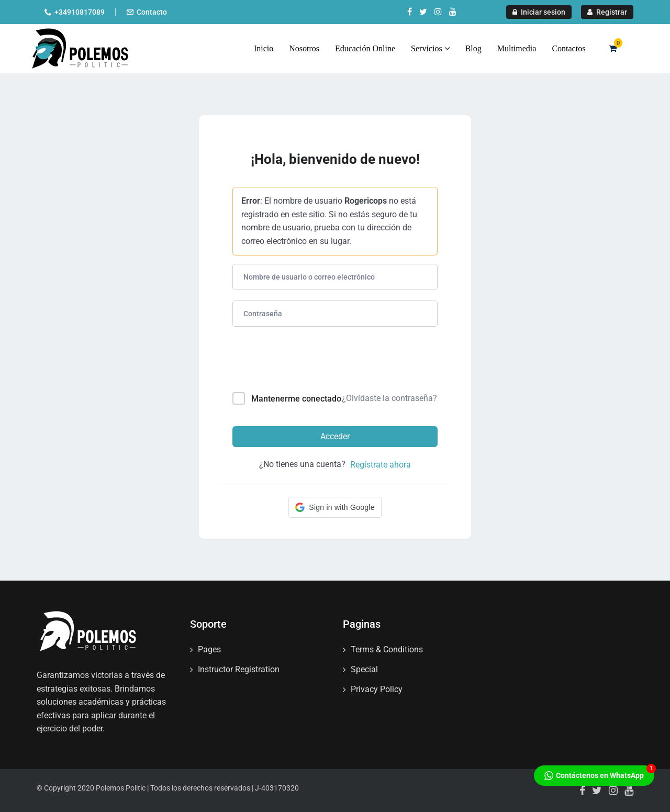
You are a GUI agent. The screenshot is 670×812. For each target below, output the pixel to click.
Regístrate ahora (381, 465)
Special (364, 669)
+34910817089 (80, 12)
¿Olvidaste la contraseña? (389, 398)
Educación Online (365, 48)
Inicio (264, 48)
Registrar (607, 12)
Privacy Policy (377, 689)
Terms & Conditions (387, 649)
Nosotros (304, 48)
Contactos (568, 48)
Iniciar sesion (539, 12)
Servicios (430, 48)
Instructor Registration (239, 669)
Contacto (152, 12)
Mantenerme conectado (296, 399)
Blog (473, 48)
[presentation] (303, 361)
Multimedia (517, 48)
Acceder (335, 436)
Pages (209, 649)
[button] (335, 507)
